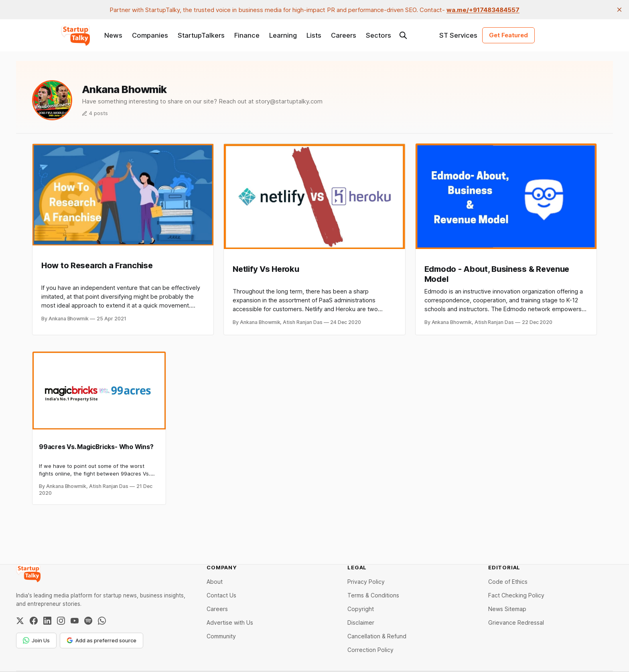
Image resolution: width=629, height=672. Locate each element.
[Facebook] (34, 621)
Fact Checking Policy (516, 595)
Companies (150, 35)
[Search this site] (403, 35)
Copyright (361, 609)
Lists (314, 35)
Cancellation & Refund (377, 636)
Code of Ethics (508, 582)
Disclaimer (361, 622)
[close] (619, 10)
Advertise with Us (230, 622)
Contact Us (221, 595)
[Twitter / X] (20, 621)
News (113, 35)
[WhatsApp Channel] (102, 621)
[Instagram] (61, 621)
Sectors (378, 35)
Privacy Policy (366, 582)
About (215, 582)
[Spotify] (88, 621)
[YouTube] (75, 621)
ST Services (458, 35)
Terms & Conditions (373, 595)
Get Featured (508, 35)
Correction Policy (370, 650)
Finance (247, 35)
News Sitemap (507, 609)
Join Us (36, 640)
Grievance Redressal (516, 622)
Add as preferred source (101, 640)
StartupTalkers (201, 35)
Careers (344, 35)
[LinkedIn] (47, 621)
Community (221, 636)
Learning (283, 35)
